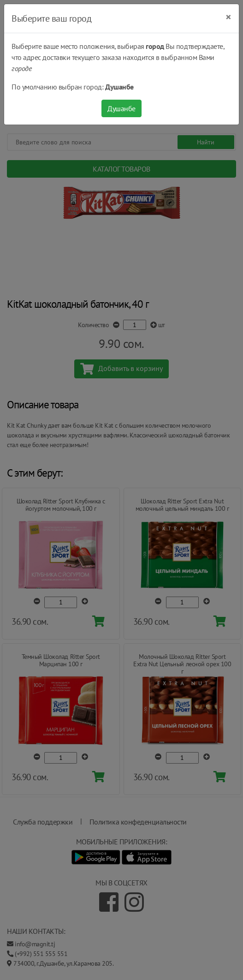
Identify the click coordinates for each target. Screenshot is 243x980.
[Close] (228, 17)
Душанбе (121, 108)
